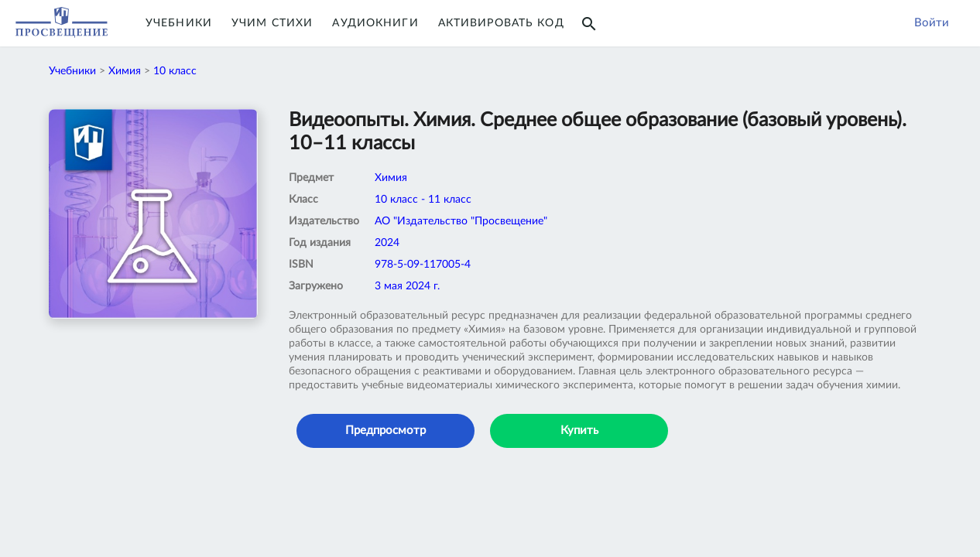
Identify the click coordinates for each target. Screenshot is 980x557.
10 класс (175, 71)
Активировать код (501, 23)
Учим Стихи (272, 23)
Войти (932, 23)
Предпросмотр (385, 431)
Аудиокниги (375, 23)
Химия (125, 71)
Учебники (179, 23)
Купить (579, 431)
